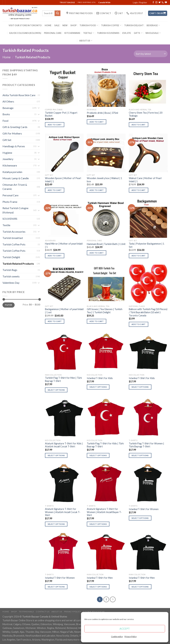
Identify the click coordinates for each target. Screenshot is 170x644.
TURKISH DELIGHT (134, 25)
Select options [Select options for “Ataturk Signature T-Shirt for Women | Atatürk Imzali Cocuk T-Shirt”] (56, 524)
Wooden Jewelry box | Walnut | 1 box (104, 180)
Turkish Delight (11, 257)
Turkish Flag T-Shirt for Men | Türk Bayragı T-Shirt (63, 379)
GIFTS (138, 33)
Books (6, 114)
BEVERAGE (153, 25)
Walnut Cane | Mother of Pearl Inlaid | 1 (145, 180)
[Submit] (57, 13)
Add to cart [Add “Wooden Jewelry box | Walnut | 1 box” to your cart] (97, 190)
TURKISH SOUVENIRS (108, 33)
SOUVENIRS (10, 219)
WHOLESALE (153, 33)
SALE (57, 25)
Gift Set (7, 140)
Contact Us (43, 612)
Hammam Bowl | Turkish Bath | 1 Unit (106, 244)
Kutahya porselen (12, 172)
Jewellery (8, 159)
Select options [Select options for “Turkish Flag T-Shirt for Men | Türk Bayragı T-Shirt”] (56, 390)
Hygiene (7, 153)
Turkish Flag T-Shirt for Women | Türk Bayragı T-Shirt (146, 445)
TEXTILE (89, 33)
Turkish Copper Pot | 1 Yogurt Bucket (61, 114)
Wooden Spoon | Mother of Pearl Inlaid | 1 (63, 180)
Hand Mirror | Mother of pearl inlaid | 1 (64, 245)
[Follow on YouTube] (166, 2)
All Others (8, 101)
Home (7, 57)
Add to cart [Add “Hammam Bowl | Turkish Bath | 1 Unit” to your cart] (97, 253)
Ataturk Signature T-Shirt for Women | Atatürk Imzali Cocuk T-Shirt (63, 512)
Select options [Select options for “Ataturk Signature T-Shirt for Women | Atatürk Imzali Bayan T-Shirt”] (98, 524)
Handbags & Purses (14, 146)
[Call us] (163, 2)
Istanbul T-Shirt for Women (144, 509)
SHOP (73, 25)
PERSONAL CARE (53, 33)
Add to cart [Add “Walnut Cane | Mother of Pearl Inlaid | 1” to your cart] (139, 190)
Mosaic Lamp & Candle (16, 178)
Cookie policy (117, 636)
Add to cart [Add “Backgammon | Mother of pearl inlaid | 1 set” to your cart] (55, 321)
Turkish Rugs (10, 270)
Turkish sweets (11, 276)
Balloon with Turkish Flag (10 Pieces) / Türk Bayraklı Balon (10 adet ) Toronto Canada (148, 312)
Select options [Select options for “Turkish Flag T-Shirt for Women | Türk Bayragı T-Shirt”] (140, 455)
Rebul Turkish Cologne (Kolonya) (15, 210)
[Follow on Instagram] (156, 2)
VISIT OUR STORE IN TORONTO (25, 25)
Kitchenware (10, 165)
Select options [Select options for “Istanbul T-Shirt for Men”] (98, 587)
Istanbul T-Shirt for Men (100, 578)
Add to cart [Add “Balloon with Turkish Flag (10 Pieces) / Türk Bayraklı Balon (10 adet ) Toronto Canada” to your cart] (139, 324)
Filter (8, 305)
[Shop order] (151, 54)
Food (5, 121)
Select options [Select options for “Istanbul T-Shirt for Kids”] (98, 387)
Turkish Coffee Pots (14, 244)
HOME (48, 25)
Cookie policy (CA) (94, 612)
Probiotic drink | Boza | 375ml (102, 113)
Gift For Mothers (12, 133)
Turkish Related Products (18, 264)
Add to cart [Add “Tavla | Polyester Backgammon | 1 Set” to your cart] (139, 256)
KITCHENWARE (72, 33)
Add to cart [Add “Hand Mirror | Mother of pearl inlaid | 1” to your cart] (55, 256)
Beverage (8, 108)
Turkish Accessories (14, 232)
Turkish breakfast (13, 238)
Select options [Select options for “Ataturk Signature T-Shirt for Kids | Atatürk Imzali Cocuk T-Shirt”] (56, 455)
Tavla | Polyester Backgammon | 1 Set (147, 245)
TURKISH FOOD (89, 25)
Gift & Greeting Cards (15, 127)
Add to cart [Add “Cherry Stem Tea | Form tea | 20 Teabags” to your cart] (139, 125)
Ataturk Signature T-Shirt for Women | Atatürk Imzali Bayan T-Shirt (104, 512)
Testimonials (26, 612)
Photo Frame (10, 202)
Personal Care (10, 195)
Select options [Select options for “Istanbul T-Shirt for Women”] (140, 518)
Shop (14, 612)
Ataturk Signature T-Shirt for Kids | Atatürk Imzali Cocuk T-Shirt (64, 445)
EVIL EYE (127, 33)
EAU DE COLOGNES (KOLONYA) (25, 33)
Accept (125, 629)
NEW (65, 25)
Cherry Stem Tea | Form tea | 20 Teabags (146, 114)
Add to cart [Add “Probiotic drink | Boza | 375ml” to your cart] (97, 122)
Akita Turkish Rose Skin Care (19, 95)
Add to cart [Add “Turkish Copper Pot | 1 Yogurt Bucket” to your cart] (55, 125)
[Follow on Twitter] (160, 2)
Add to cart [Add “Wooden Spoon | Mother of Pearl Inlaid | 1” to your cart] (55, 190)
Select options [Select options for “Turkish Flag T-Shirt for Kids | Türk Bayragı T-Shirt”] (98, 455)
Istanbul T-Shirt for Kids (100, 378)
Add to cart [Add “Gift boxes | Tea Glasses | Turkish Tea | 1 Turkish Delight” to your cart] (97, 321)
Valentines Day (11, 283)
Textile (6, 225)
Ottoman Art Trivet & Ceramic (15, 187)
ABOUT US (86, 41)
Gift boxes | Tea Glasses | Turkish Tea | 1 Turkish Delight (105, 311)
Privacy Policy (131, 636)
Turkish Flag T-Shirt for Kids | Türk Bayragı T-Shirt (105, 445)
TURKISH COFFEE (111, 25)
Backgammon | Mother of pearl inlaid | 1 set (64, 311)
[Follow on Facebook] (153, 2)
